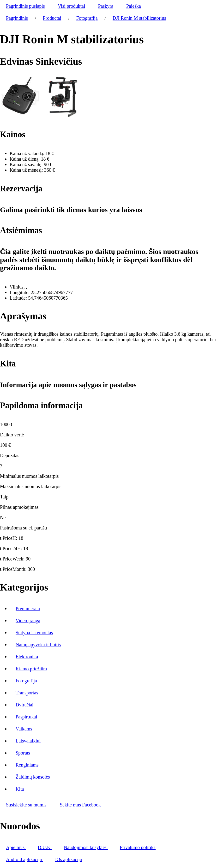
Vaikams (24, 729)
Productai (52, 18)
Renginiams (27, 765)
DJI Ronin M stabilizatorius (139, 18)
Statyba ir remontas (34, 633)
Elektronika (27, 657)
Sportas (23, 753)
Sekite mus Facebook (80, 805)
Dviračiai (24, 705)
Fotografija (87, 18)
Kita (20, 789)
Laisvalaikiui (28, 741)
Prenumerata (28, 609)
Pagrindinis (17, 18)
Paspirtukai (26, 717)
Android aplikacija (24, 859)
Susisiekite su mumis (27, 805)
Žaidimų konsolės (33, 777)
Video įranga (28, 621)
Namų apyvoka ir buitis (38, 645)
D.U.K (45, 847)
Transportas (27, 693)
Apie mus (16, 847)
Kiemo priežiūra (31, 669)
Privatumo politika (138, 847)
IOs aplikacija (68, 859)
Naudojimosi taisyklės (86, 847)
